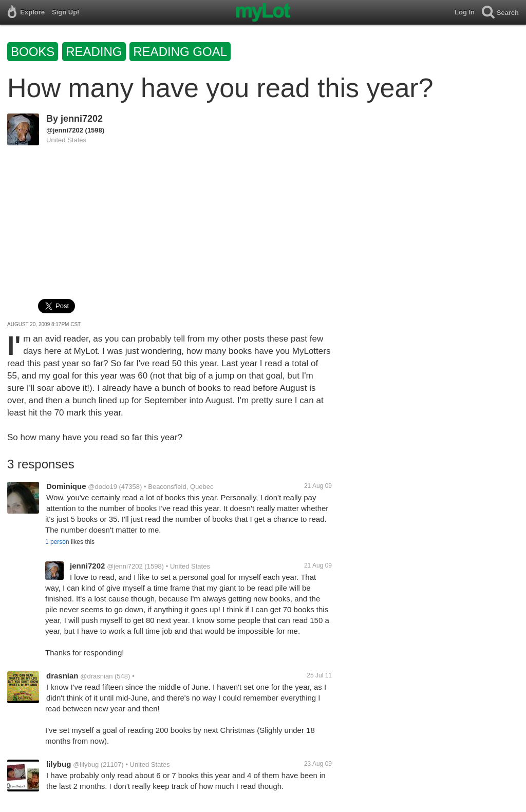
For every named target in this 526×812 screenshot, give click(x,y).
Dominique (66, 486)
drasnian (62, 676)
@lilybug (86, 764)
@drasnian (96, 676)
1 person (57, 542)
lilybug (59, 764)
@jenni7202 (65, 130)
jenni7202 (82, 119)
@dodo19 (102, 487)
